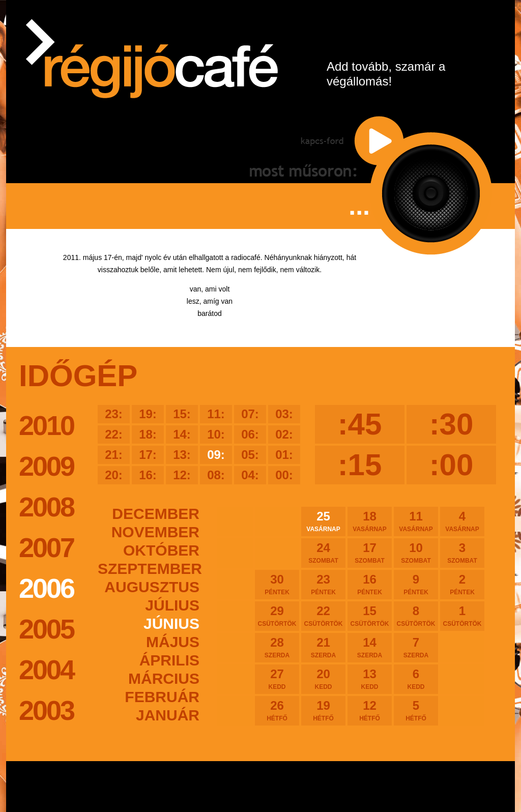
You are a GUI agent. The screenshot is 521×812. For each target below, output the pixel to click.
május (173, 642)
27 (277, 679)
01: (284, 455)
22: (114, 434)
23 (323, 584)
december (156, 514)
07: (250, 414)
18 (370, 521)
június (171, 623)
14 (370, 647)
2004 (46, 670)
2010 (46, 425)
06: (250, 434)
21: (114, 455)
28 (277, 647)
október (161, 550)
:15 (360, 465)
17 (370, 553)
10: (216, 434)
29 (277, 616)
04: (250, 475)
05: (250, 455)
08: (216, 475)
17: (148, 455)
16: (148, 475)
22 (323, 616)
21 (323, 647)
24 (323, 553)
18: (148, 434)
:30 (452, 424)
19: (148, 414)
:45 (360, 424)
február (162, 697)
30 (277, 584)
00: (284, 475)
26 (277, 710)
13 (370, 679)
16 (370, 584)
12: (182, 475)
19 (323, 710)
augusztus (152, 587)
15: (182, 414)
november (155, 532)
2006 (46, 588)
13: (182, 455)
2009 (46, 466)
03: (284, 414)
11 (416, 521)
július (172, 605)
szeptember (149, 569)
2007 (46, 547)
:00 (452, 465)
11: (216, 414)
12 (370, 710)
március (164, 678)
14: (182, 434)
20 (323, 679)
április (169, 660)
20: (114, 475)
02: (284, 434)
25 (323, 521)
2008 (46, 507)
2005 (46, 629)
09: (216, 455)
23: (114, 414)
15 (370, 616)
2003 (46, 710)
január (168, 715)
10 (416, 553)
